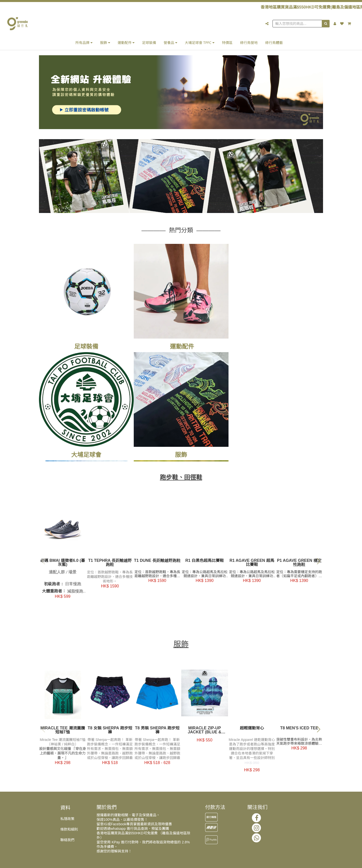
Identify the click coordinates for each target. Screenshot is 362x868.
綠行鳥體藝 (274, 43)
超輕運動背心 (252, 729)
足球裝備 (149, 43)
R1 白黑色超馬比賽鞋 (205, 562)
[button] (319, 562)
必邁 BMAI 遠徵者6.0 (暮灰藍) (63, 564)
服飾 (105, 43)
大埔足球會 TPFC (200, 43)
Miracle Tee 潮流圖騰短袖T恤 (63, 731)
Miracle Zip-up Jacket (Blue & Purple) (205, 731)
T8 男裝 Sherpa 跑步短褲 (157, 731)
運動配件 (126, 43)
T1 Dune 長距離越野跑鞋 (157, 562)
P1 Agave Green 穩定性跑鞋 (299, 564)
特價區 (227, 43)
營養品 (170, 43)
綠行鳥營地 (249, 43)
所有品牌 (84, 43)
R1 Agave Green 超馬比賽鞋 (252, 564)
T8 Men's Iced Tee (299, 729)
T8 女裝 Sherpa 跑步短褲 (110, 731)
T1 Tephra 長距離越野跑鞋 (110, 564)
